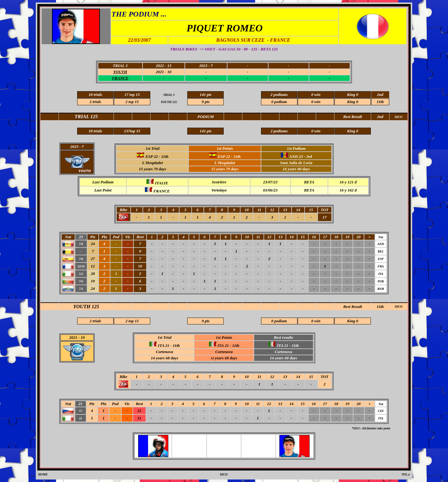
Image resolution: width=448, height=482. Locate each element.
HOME (43, 474)
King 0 (352, 102)
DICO (399, 307)
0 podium (279, 102)
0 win (316, 102)
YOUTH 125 (86, 307)
